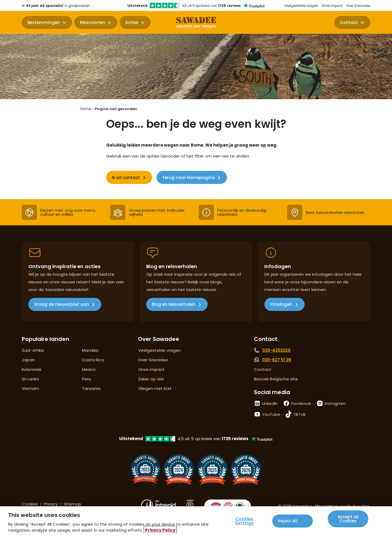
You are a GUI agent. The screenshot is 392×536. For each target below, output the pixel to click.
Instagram (335, 403)
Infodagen (281, 304)
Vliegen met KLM (155, 388)
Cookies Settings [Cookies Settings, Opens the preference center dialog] (244, 521)
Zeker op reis (151, 379)
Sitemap (72, 504)
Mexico (89, 369)
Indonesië (32, 369)
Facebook (301, 403)
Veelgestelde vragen (301, 6)
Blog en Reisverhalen (174, 304)
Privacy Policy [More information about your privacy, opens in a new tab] (160, 530)
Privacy (51, 504)
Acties (132, 22)
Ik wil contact (126, 178)
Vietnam (30, 388)
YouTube (271, 414)
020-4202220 (276, 350)
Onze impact (332, 6)
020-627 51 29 (277, 360)
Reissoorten (93, 22)
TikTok (299, 414)
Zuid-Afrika (33, 350)
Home (86, 109)
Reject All (288, 523)
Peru (86, 379)
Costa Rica (93, 360)
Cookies (30, 504)
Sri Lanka (30, 379)
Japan (28, 360)
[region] (196, 521)
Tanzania (91, 388)
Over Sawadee (358, 6)
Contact (349, 22)
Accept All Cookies (348, 522)
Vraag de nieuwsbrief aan (62, 304)
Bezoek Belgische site (276, 379)
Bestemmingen (44, 22)
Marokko (90, 350)
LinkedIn (270, 403)
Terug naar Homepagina (189, 178)
